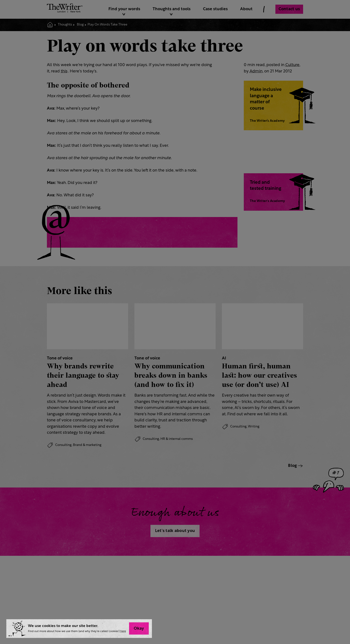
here (123, 631)
